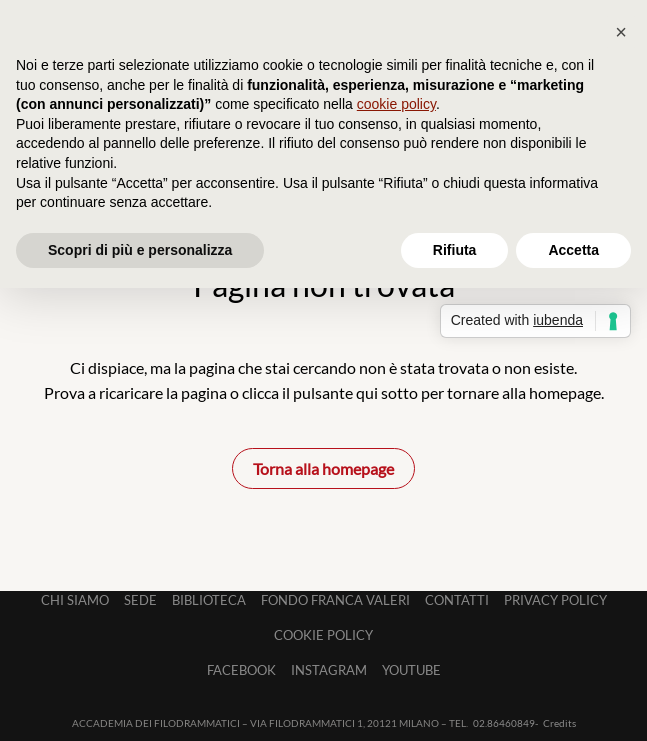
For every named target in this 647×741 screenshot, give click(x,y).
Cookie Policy (323, 635)
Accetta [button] (573, 250)
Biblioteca (209, 600)
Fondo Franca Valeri (335, 600)
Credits (559, 723)
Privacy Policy (555, 600)
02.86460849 (504, 723)
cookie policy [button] (396, 104)
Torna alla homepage (323, 468)
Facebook (241, 670)
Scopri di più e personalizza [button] (140, 250)
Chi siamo (75, 600)
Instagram (329, 670)
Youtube (411, 670)
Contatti (457, 600)
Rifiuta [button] (455, 250)
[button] (621, 32)
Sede (140, 600)
